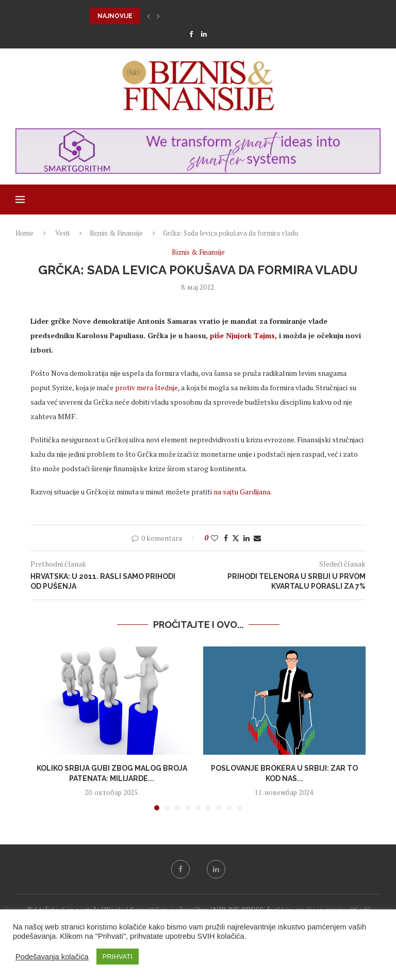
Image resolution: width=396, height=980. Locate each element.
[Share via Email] (257, 538)
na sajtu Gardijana (242, 492)
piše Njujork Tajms (242, 335)
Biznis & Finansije (116, 233)
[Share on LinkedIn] (246, 538)
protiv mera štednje (146, 387)
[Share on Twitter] (236, 538)
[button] (148, 16)
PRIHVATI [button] (118, 957)
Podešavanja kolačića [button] (52, 957)
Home (24, 233)
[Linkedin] (204, 34)
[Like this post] (214, 538)
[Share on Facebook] (226, 538)
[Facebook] (191, 34)
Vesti (62, 233)
